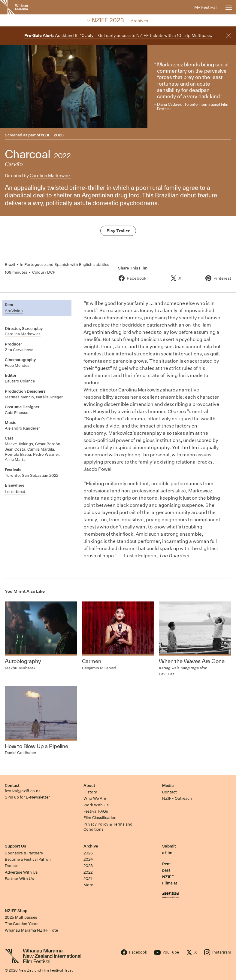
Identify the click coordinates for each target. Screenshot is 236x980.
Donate (12, 866)
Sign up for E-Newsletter (27, 797)
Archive (91, 846)
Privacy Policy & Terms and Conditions (108, 827)
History (90, 792)
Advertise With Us (21, 872)
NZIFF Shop (16, 911)
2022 (88, 872)
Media (168, 785)
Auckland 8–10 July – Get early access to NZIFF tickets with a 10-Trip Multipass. (118, 35)
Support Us (15, 846)
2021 (88, 879)
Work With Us (96, 805)
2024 (88, 859)
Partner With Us (19, 879)
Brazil (10, 265)
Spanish (62, 265)
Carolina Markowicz (50, 176)
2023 (88, 866)
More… (90, 885)
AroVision (14, 311)
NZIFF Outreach (177, 798)
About (89, 785)
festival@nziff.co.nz (23, 791)
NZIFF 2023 (52, 135)
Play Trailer (118, 231)
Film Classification (100, 818)
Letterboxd (15, 492)
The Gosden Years (22, 924)
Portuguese (35, 265)
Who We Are (95, 798)
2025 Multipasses (21, 917)
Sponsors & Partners (24, 853)
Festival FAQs (96, 811)
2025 (88, 853)
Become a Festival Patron (28, 859)
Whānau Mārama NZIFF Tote (31, 930)
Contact (12, 785)
